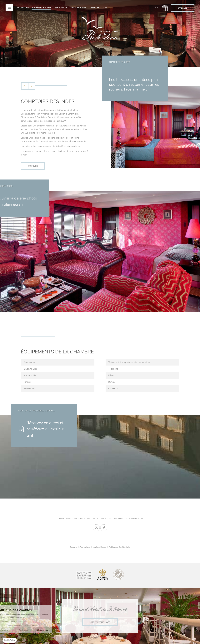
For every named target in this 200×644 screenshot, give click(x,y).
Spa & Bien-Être (78, 8)
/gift (164, 7)
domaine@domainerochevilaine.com (129, 518)
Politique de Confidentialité (119, 547)
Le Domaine (23, 8)
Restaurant (61, 8)
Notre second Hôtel (100, 622)
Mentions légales (99, 547)
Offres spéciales (98, 8)
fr (156, 6)
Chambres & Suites (42, 8)
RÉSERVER (183, 8)
